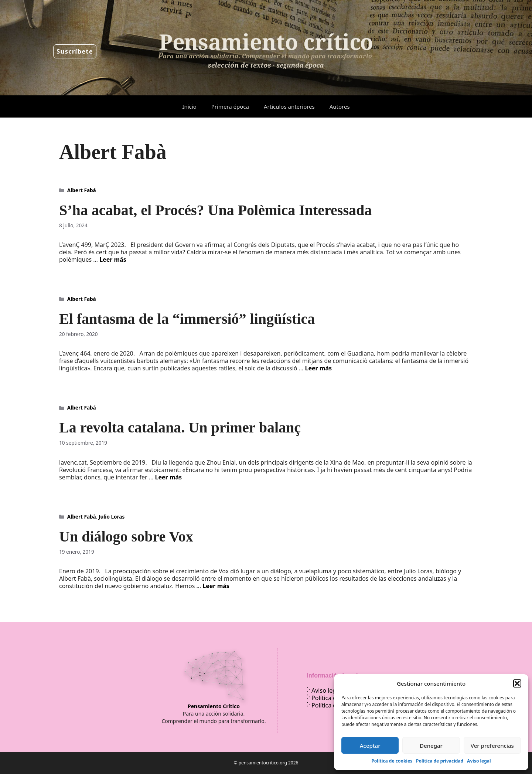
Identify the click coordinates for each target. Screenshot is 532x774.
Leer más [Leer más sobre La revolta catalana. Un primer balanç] (169, 477)
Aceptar (370, 746)
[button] (517, 683)
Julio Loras (112, 517)
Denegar (431, 746)
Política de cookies (392, 761)
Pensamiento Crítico (214, 706)
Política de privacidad (440, 761)
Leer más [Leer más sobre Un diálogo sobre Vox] (216, 586)
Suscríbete (75, 51)
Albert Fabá (82, 190)
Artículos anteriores (289, 106)
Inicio (189, 106)
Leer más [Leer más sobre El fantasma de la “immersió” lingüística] (318, 368)
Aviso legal (479, 761)
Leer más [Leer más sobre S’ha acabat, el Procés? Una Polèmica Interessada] (113, 259)
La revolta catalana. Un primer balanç (180, 427)
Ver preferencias (492, 746)
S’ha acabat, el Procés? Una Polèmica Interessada (215, 210)
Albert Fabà (82, 299)
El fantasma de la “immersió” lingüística (187, 319)
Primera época (230, 106)
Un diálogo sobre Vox (126, 537)
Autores (340, 106)
